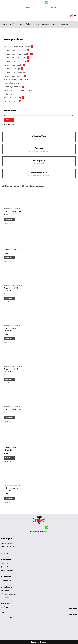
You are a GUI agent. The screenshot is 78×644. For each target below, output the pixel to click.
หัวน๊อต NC (8, 94)
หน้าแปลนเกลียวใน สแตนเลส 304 (17, 54)
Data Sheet (9, 220)
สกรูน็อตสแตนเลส (16, 24)
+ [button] (32, 47)
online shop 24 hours (9, 618)
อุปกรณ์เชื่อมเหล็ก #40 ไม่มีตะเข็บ (17, 47)
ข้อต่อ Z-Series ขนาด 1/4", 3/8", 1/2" (18, 80)
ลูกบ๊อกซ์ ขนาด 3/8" (12, 83)
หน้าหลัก (4, 24)
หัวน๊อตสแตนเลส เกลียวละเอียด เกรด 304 (13, 209)
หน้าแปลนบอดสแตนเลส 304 (15, 58)
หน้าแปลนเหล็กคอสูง (12, 69)
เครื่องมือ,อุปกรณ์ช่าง (12, 87)
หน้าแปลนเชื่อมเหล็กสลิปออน (15, 72)
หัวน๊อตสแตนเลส (31, 24)
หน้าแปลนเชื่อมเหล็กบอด (13, 76)
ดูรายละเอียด (7, 223)
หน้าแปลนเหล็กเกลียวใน (13, 65)
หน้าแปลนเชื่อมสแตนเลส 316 (15, 50)
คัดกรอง (9, 120)
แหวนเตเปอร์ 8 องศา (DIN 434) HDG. (18, 90)
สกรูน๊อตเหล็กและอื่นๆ (12, 98)
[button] (75, 15)
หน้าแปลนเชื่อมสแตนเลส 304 (15, 61)
